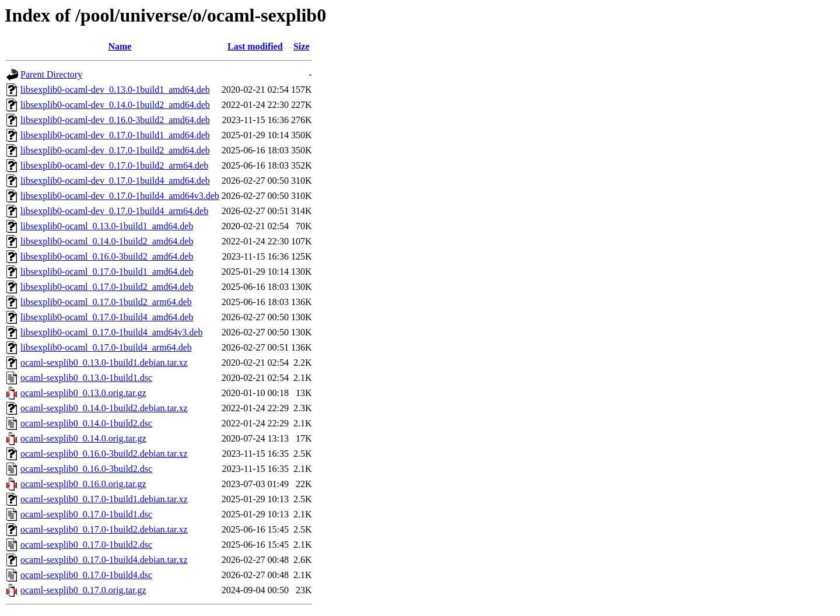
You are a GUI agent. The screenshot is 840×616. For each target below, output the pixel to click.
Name (120, 46)
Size (302, 46)
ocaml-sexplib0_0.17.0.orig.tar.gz (83, 590)
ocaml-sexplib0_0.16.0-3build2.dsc (86, 469)
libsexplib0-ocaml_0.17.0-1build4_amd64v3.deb (111, 332)
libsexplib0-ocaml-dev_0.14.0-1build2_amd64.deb (115, 105)
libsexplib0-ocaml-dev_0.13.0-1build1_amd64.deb (115, 90)
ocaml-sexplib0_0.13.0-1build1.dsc (86, 378)
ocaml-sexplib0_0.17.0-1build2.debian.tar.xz (104, 529)
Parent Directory (51, 74)
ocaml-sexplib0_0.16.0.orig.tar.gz (83, 484)
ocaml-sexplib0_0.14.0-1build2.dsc (86, 423)
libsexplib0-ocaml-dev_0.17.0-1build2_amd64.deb (115, 150)
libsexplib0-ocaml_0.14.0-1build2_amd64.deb (107, 241)
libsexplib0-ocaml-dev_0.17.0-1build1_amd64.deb (115, 135)
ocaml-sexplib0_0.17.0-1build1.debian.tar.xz (104, 499)
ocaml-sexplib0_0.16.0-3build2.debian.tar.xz (104, 454)
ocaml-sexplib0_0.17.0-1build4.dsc (86, 575)
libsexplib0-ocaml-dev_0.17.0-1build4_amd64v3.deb (120, 196)
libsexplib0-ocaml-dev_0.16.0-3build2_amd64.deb (115, 120)
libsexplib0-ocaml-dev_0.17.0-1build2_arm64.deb (114, 165)
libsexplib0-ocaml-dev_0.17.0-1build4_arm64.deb (114, 211)
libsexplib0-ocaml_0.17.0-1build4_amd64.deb (107, 317)
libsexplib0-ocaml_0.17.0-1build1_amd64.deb (107, 272)
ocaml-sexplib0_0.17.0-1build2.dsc (86, 545)
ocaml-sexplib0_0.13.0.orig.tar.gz (83, 393)
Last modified (255, 46)
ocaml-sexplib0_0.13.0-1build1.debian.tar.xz (104, 363)
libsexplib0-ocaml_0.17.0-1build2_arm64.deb (106, 302)
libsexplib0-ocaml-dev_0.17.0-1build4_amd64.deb (115, 181)
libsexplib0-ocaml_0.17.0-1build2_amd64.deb (107, 287)
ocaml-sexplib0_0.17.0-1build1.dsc (86, 514)
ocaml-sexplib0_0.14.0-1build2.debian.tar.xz (104, 408)
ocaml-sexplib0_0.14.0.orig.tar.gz (83, 438)
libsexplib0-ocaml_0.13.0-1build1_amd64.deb (107, 226)
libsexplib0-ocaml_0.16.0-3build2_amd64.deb (107, 256)
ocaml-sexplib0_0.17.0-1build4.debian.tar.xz (104, 560)
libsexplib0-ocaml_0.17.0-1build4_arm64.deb (106, 347)
